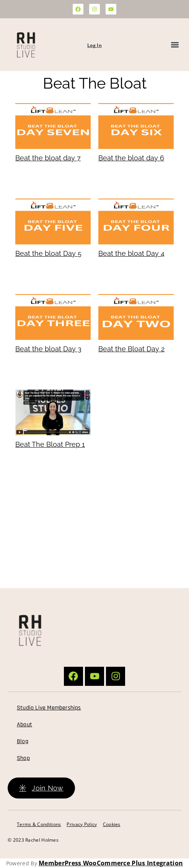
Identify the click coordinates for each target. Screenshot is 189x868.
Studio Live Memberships (49, 708)
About (24, 725)
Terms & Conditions (39, 824)
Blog (23, 741)
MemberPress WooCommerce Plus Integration (111, 863)
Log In (94, 45)
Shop (23, 758)
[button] (175, 45)
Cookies (112, 824)
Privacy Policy (82, 824)
